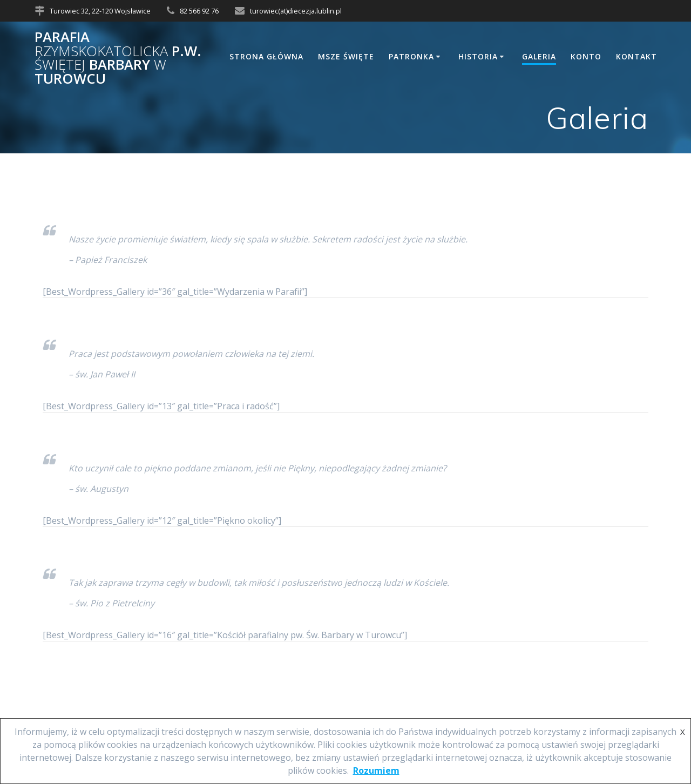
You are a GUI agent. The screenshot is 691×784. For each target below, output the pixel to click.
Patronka (411, 56)
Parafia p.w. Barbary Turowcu (118, 58)
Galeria (539, 56)
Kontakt (636, 56)
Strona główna (266, 56)
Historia (478, 56)
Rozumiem (376, 771)
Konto (586, 56)
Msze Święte (346, 56)
